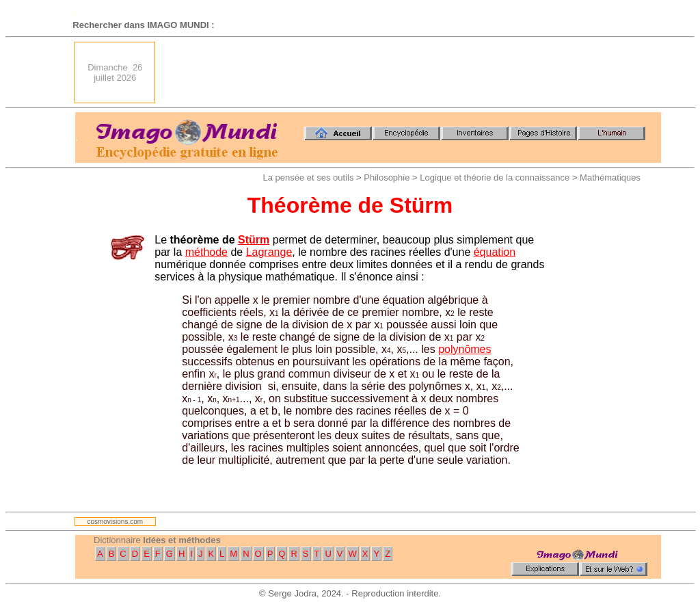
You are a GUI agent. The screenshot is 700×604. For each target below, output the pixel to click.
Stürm (254, 240)
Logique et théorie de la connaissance (495, 178)
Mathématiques (610, 178)
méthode (206, 252)
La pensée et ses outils (308, 178)
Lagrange (269, 252)
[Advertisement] (412, 73)
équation (495, 252)
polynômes (465, 349)
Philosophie (387, 178)
